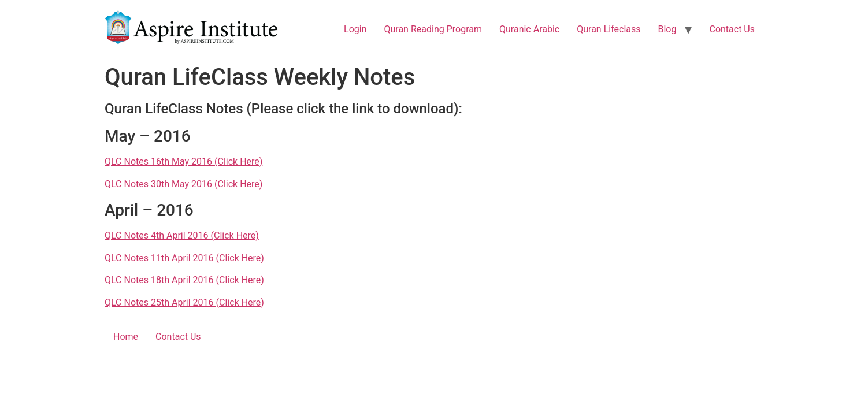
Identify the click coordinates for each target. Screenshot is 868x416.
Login (355, 29)
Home (126, 337)
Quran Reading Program (433, 29)
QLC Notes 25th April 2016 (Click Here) (184, 302)
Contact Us (732, 29)
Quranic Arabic (529, 29)
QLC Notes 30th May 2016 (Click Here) (183, 184)
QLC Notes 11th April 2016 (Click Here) (184, 258)
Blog (667, 29)
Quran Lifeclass (609, 29)
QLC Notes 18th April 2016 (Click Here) (184, 280)
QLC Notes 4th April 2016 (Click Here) (182, 235)
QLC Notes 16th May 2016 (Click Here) (183, 161)
